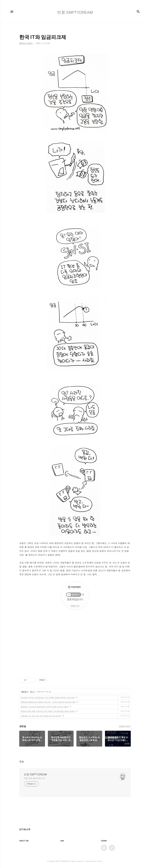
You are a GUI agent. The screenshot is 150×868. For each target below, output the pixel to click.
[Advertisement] (75, 647)
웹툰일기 (25, 692)
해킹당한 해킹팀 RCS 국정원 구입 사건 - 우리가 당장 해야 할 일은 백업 (48, 702)
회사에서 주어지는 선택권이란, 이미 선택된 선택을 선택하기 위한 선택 (48, 697)
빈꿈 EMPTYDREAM (35, 774)
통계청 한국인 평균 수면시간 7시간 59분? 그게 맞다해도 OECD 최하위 (48, 711)
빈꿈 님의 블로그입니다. (35, 778)
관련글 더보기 (125, 726)
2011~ (33, 692)
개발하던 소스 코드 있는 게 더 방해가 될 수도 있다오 (41, 716)
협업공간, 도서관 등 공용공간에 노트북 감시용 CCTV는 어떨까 (45, 707)
